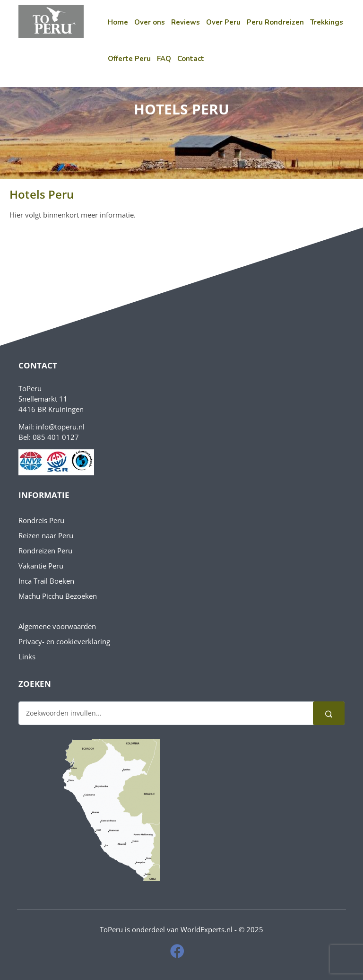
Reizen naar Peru (46, 535)
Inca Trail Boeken (46, 581)
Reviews (186, 22)
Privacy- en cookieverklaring (64, 641)
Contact (191, 59)
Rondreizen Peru (45, 551)
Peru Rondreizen (275, 22)
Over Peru (223, 22)
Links (27, 656)
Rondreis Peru (41, 520)
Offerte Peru (129, 59)
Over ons (150, 22)
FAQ (164, 59)
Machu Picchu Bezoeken (58, 596)
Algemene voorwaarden (57, 626)
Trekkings (327, 22)
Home (118, 22)
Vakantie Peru (41, 566)
